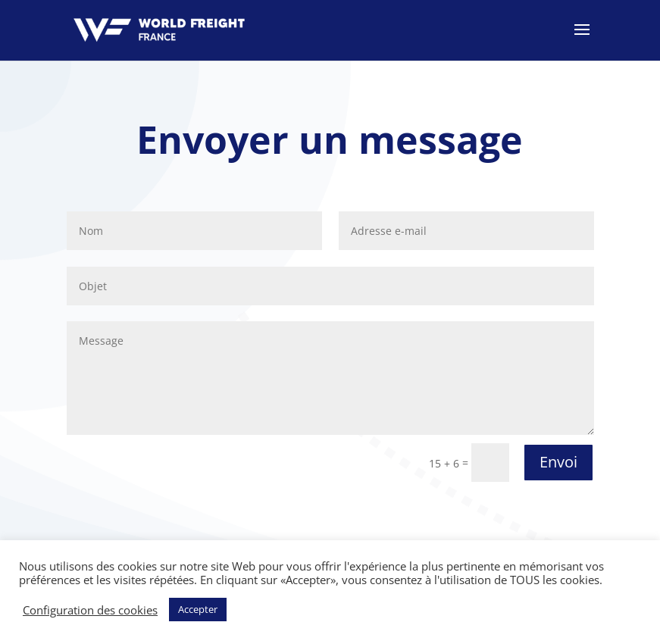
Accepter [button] (198, 609)
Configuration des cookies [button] (90, 610)
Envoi (558, 462)
